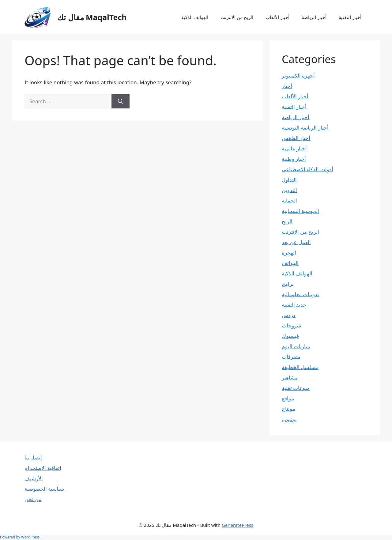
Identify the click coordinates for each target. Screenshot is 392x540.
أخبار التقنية (350, 17)
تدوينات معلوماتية (300, 294)
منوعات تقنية (296, 388)
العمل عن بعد (296, 242)
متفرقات (291, 357)
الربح (287, 221)
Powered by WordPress (20, 537)
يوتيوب (289, 419)
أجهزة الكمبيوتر (298, 76)
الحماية (289, 200)
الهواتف (290, 263)
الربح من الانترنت (237, 17)
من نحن (33, 499)
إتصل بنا (33, 457)
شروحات (291, 325)
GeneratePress (237, 525)
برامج (288, 284)
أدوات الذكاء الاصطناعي (307, 169)
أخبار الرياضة (314, 17)
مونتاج (288, 409)
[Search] (121, 101)
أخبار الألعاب (277, 17)
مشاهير (290, 378)
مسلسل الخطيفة (300, 367)
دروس (289, 315)
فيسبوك (290, 336)
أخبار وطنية (294, 159)
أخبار (287, 86)
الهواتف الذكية (195, 17)
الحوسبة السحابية (300, 211)
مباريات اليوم (296, 346)
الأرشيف (34, 478)
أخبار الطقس (296, 138)
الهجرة (289, 253)
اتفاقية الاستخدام (43, 468)
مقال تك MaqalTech (92, 17)
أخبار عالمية (294, 148)
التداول (289, 180)
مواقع (288, 398)
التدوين (289, 190)
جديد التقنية (294, 305)
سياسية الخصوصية (44, 489)
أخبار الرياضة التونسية (305, 128)
